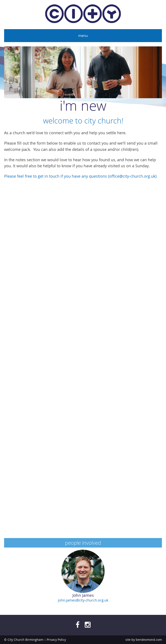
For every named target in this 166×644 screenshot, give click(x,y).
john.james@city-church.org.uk (83, 600)
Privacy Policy (56, 640)
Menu (83, 36)
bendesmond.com (149, 640)
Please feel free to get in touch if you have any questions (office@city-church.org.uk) (80, 176)
